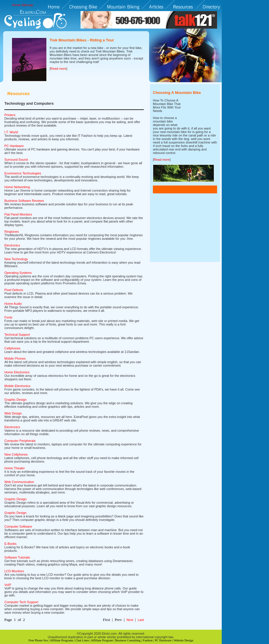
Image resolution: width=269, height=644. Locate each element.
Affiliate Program (102, 640)
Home (16, 5)
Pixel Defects (14, 290)
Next (130, 620)
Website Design (183, 640)
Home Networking (17, 187)
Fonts (8, 317)
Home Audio (13, 304)
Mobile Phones (15, 358)
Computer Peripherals (20, 441)
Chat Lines (82, 640)
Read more (58, 69)
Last (141, 620)
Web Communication (19, 482)
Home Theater (15, 468)
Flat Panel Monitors (18, 214)
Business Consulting (128, 640)
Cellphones (12, 348)
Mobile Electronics (17, 386)
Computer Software (18, 526)
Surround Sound (16, 160)
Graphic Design (15, 400)
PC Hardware (14, 146)
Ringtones (12, 232)
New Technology (16, 259)
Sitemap (27, 5)
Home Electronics (17, 372)
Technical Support (17, 335)
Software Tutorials (17, 557)
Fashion (148, 640)
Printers (10, 115)
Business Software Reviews (24, 201)
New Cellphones (16, 454)
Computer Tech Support (21, 602)
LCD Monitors (14, 571)
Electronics (12, 245)
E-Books (11, 544)
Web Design (13, 413)
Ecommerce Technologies (23, 173)
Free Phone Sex (38, 640)
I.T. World (11, 132)
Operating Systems (18, 273)
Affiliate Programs (61, 640)
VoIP (8, 585)
